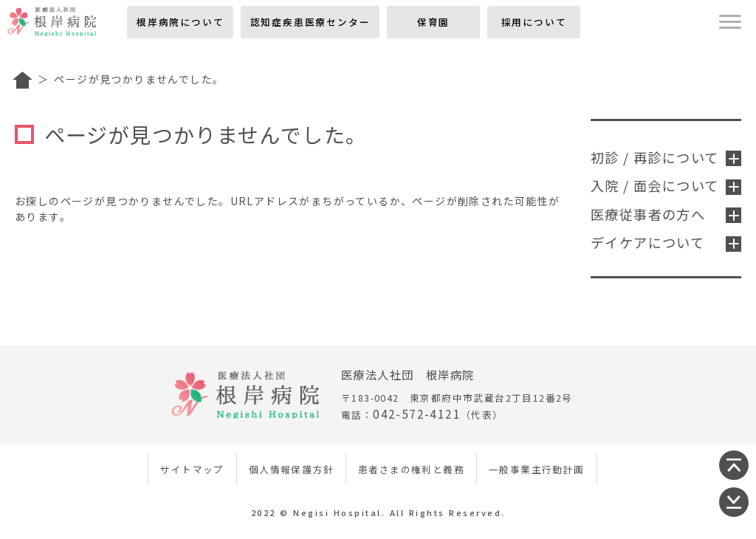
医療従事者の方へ (666, 214)
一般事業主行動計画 (537, 469)
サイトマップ (192, 469)
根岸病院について (180, 22)
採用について (534, 22)
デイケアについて (666, 242)
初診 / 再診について (666, 157)
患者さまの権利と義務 (411, 469)
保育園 (433, 22)
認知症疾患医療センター (310, 22)
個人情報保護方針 (291, 469)
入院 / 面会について (666, 185)
